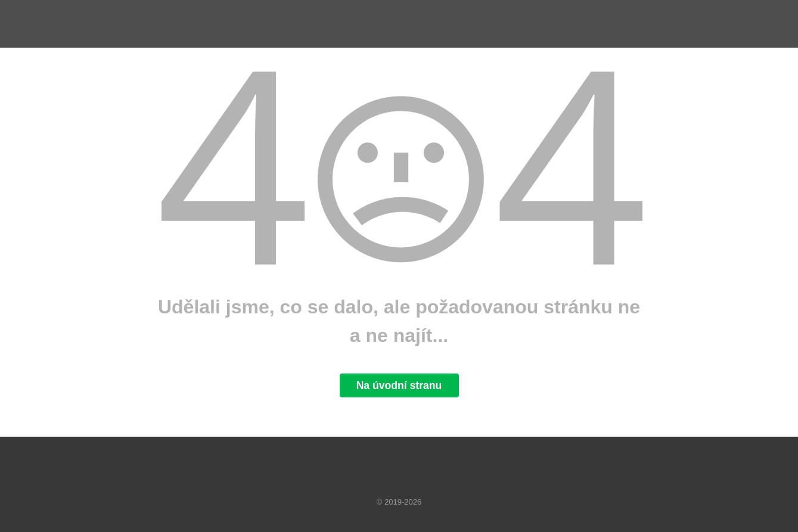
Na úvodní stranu (399, 385)
